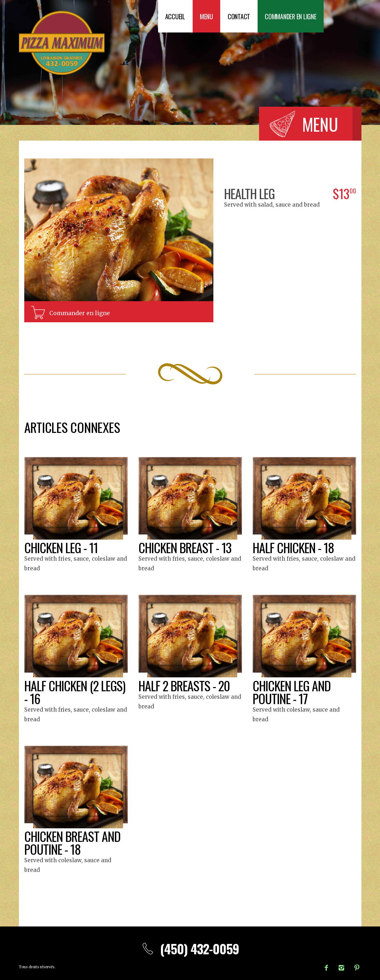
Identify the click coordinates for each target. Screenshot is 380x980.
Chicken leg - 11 (62, 547)
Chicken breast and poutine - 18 (73, 842)
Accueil (175, 16)
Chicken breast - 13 (185, 547)
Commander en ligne (291, 16)
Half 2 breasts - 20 (185, 685)
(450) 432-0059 (190, 948)
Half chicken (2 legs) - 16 (76, 692)
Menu (206, 16)
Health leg (250, 193)
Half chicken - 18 (294, 547)
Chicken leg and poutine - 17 (292, 692)
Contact (239, 16)
